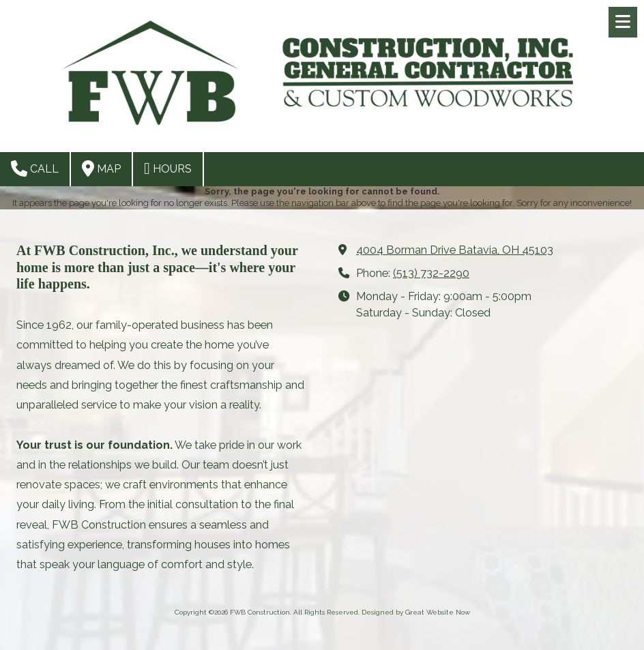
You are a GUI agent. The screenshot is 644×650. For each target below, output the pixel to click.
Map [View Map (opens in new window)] (101, 168)
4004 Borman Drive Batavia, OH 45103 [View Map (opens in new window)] (455, 250)
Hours (168, 168)
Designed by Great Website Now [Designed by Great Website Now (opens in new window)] (416, 612)
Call (35, 168)
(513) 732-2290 (431, 273)
